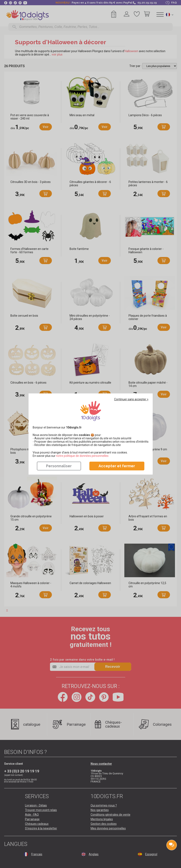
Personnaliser (59, 466)
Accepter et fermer (117, 466)
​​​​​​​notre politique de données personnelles (82, 456)
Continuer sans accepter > (131, 399)
